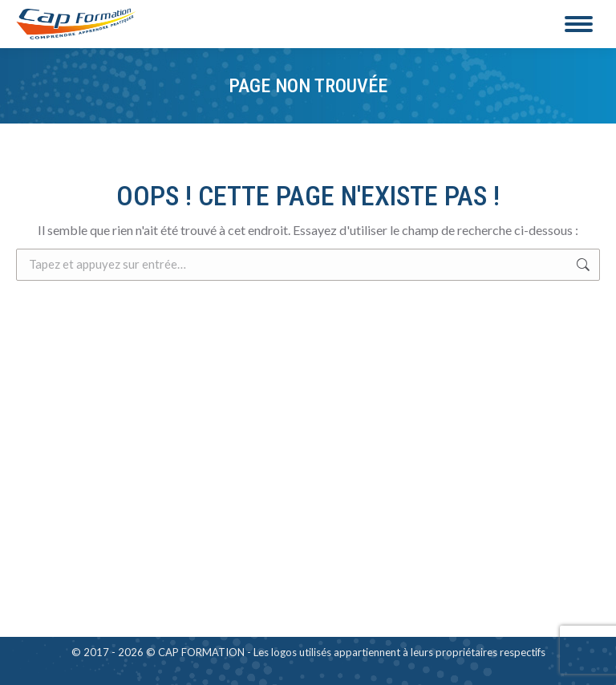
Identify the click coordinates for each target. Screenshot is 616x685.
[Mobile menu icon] (579, 24)
